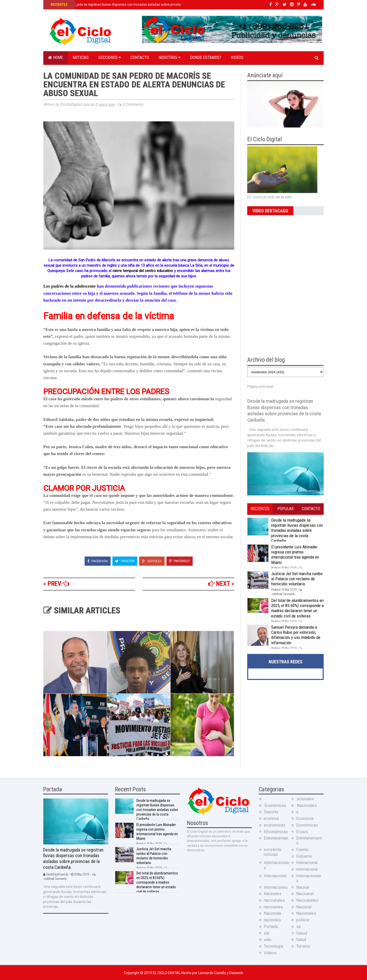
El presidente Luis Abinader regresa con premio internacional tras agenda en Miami (295, 555)
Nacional (304, 907)
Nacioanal (305, 894)
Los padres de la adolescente (70, 286)
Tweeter (125, 561)
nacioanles (273, 907)
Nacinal (303, 887)
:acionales (305, 799)
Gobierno (304, 856)
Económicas (307, 825)
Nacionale (273, 913)
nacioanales (274, 900)
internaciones (276, 887)
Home (56, 57)
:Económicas (275, 805)
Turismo (303, 946)
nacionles (272, 920)
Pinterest (180, 561)
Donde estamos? (206, 57)
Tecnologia (273, 946)
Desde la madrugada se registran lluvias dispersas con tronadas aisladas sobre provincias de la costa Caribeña (133, 4)
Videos (237, 57)
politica (303, 920)
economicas (275, 825)
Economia (305, 818)
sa (298, 927)
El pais (302, 832)
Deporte (271, 812)
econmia (271, 818)
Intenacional (307, 863)
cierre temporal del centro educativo (143, 271)
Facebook (98, 561)
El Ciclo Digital (167, 973)
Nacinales (273, 894)
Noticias (81, 57)
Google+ (152, 561)
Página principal (260, 386)
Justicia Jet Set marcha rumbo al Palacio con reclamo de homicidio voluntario (297, 579)
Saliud (302, 933)
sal (266, 933)
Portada (271, 927)
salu (267, 940)
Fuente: (303, 850)
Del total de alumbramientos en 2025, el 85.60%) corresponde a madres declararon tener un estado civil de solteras (297, 608)
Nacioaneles (307, 900)
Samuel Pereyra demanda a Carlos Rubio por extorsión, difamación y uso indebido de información (296, 635)
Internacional (275, 876)
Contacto (140, 57)
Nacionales (306, 913)
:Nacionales (306, 805)
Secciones (110, 57)
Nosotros (169, 57)
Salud (301, 940)
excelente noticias (273, 852)
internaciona (307, 869)
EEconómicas (276, 832)
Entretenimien (276, 838)
